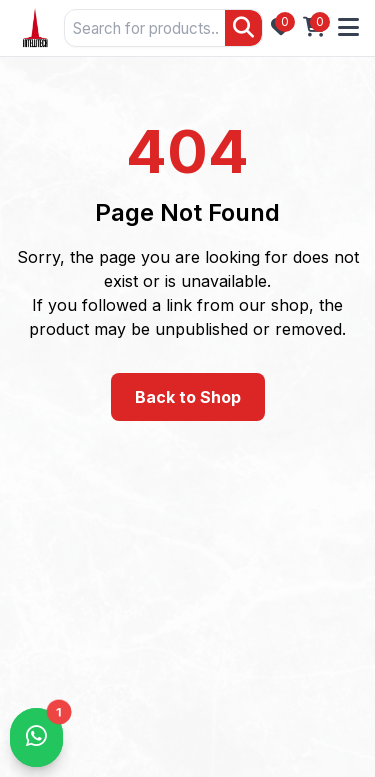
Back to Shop (188, 397)
